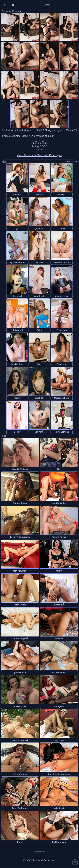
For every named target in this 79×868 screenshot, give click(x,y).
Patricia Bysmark (20, 740)
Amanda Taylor (20, 638)
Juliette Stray (17, 364)
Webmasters (39, 852)
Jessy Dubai (20, 605)
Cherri (62, 228)
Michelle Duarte (62, 262)
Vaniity (59, 571)
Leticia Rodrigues (23, 130)
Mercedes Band (62, 398)
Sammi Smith (39, 296)
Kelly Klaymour (20, 571)
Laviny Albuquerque (20, 537)
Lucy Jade (59, 706)
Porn (20, 842)
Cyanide (17, 195)
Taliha (39, 330)
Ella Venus (39, 432)
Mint (39, 364)
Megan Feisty (62, 296)
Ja (17, 228)
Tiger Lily (62, 364)
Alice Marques (59, 672)
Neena (59, 638)
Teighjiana (62, 330)
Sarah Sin (39, 398)
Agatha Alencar (17, 262)
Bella (17, 432)
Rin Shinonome (59, 842)
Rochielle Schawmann (59, 774)
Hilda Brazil (17, 330)
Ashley (62, 194)
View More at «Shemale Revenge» (39, 155)
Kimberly (59, 605)
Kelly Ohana (20, 706)
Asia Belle (39, 195)
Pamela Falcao (59, 537)
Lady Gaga (59, 740)
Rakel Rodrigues (20, 808)
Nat (59, 469)
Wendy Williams (20, 469)
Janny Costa (20, 672)
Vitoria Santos (20, 774)
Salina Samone (62, 432)
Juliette (40, 228)
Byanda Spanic (20, 503)
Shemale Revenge (12, 11)
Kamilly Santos (59, 503)
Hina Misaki (17, 296)
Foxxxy (17, 398)
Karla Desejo (59, 808)
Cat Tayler (39, 262)
